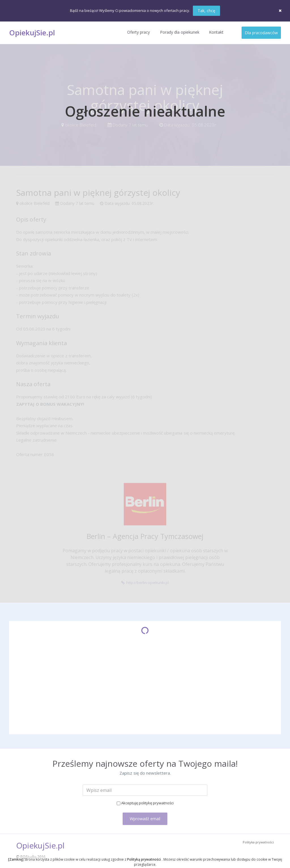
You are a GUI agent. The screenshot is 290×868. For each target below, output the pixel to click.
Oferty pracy (138, 32)
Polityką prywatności (144, 859)
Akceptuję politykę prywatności (147, 803)
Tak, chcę (206, 11)
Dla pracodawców (261, 33)
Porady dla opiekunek (180, 32)
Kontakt (216, 32)
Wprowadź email (145, 819)
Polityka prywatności (258, 842)
